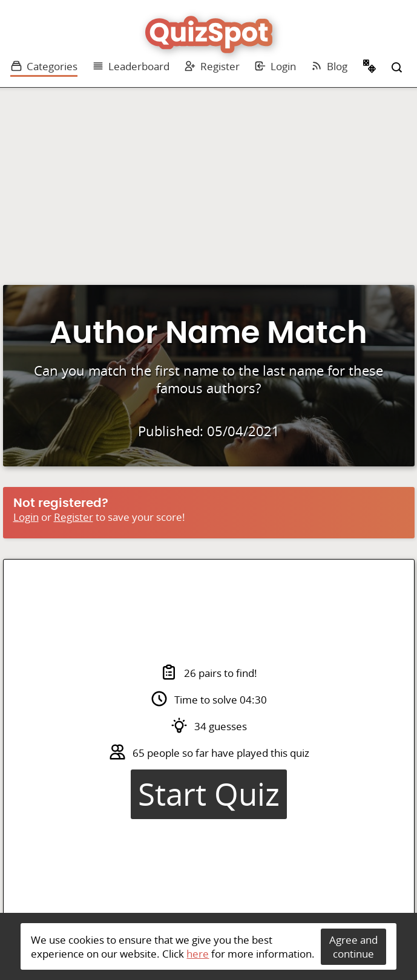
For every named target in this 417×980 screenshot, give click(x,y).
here (198, 954)
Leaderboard (131, 66)
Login (275, 66)
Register (212, 66)
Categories (44, 66)
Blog (329, 66)
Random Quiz (370, 68)
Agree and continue (353, 947)
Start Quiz (209, 794)
